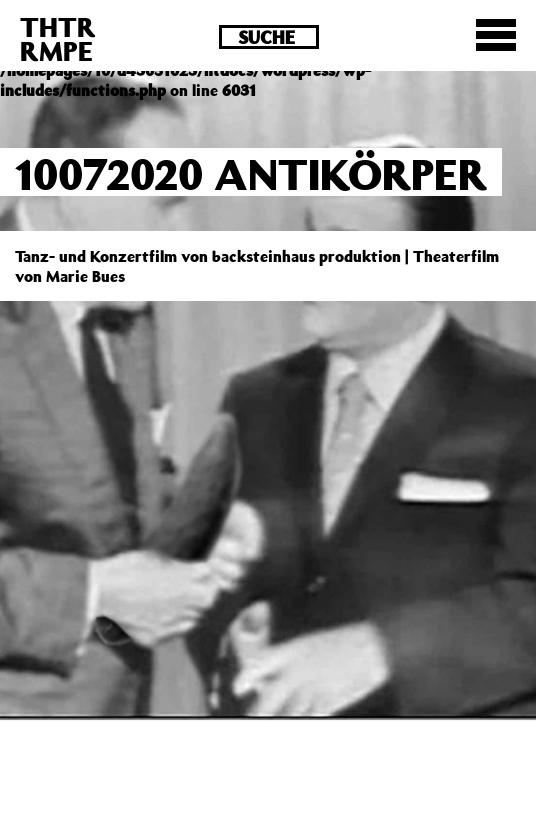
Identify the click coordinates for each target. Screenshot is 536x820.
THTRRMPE (58, 38)
